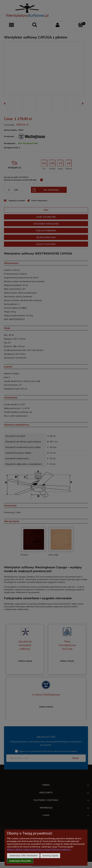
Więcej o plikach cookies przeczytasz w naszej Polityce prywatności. (39, 850)
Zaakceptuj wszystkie (20, 861)
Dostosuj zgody (50, 856)
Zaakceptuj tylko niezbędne (23, 856)
